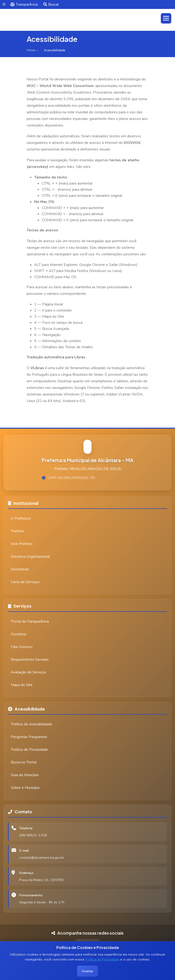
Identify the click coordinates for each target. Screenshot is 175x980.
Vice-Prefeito (22, 544)
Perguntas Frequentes (29, 737)
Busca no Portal (24, 762)
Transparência (24, 4)
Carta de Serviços (25, 582)
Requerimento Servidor (30, 660)
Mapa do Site (22, 685)
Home (31, 50)
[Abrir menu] (166, 18)
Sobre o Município (25, 788)
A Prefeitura (21, 518)
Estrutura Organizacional (30, 557)
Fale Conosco (22, 647)
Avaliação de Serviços (29, 672)
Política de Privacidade (102, 959)
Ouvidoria (19, 634)
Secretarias (20, 569)
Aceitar (87, 971)
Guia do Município (25, 775)
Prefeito (18, 531)
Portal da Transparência (30, 621)
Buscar (51, 4)
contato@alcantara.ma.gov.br (42, 857)
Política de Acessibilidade (31, 724)
